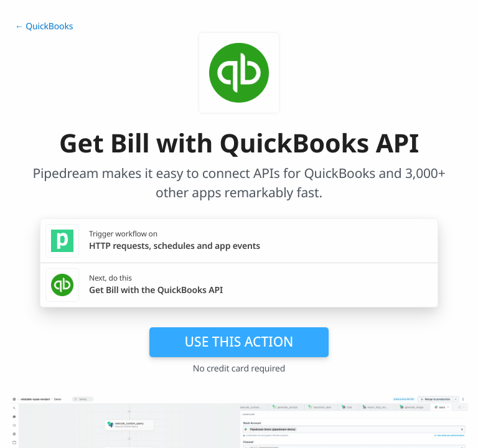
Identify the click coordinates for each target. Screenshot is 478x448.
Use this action (239, 342)
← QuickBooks (44, 26)
